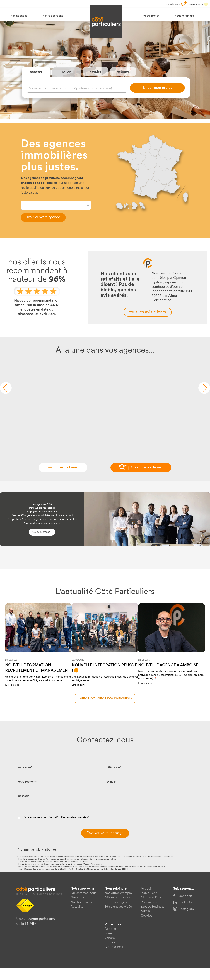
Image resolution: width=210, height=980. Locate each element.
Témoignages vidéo (118, 918)
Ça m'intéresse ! (42, 544)
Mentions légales (153, 909)
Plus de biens (66, 479)
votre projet (151, 16)
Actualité (77, 918)
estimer (123, 77)
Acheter (110, 941)
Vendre (110, 950)
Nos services (80, 909)
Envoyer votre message (105, 845)
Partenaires (149, 914)
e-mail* (111, 793)
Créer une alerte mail (147, 479)
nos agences (19, 16)
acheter (36, 78)
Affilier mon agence (119, 909)
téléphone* (114, 779)
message (23, 808)
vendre (96, 77)
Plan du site (149, 905)
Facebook (182, 908)
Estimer (110, 954)
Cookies (146, 928)
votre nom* (25, 779)
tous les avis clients (148, 324)
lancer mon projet (157, 94)
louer (67, 78)
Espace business (153, 918)
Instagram (183, 921)
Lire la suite (12, 697)
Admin (145, 923)
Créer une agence (117, 914)
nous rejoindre (184, 16)
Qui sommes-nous (83, 905)
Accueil (146, 900)
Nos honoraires (81, 914)
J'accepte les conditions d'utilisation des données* (56, 829)
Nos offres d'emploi (119, 905)
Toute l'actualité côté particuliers (105, 710)
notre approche (53, 16)
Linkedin (182, 914)
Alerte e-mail (114, 959)
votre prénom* (27, 793)
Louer (109, 945)
